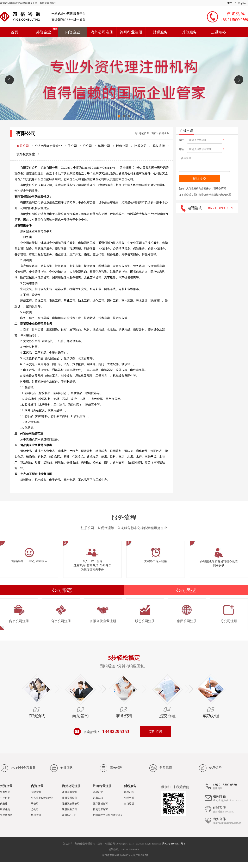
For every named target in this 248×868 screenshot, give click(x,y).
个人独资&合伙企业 (49, 146)
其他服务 (189, 32)
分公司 (88, 146)
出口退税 (129, 804)
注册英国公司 (69, 792)
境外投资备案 (26, 154)
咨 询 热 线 (236, 14)
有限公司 (23, 146)
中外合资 (5, 798)
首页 (14, 32)
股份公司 (123, 146)
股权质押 (159, 146)
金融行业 (98, 792)
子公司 (73, 146)
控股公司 (141, 146)
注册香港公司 (69, 809)
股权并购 (5, 809)
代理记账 (129, 792)
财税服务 (160, 32)
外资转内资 (6, 815)
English (242, 3)
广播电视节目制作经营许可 (108, 815)
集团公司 (104, 146)
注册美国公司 (69, 798)
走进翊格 (218, 32)
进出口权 (98, 798)
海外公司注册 (102, 32)
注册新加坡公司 (71, 804)
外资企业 (44, 32)
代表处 (4, 804)
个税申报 (129, 798)
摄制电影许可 (100, 809)
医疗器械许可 (100, 804)
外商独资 (5, 792)
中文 (230, 3)
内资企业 (73, 32)
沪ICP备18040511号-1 (174, 844)
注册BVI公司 (69, 815)
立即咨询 (155, 731)
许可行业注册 (131, 32)
